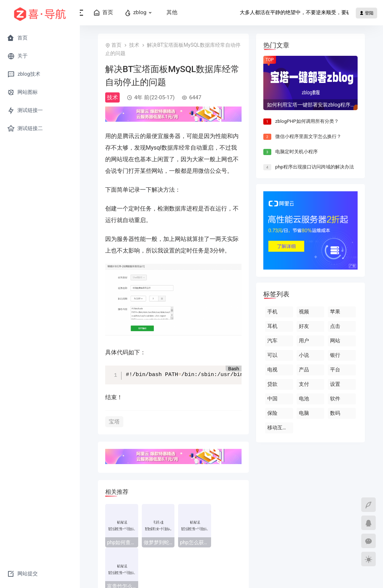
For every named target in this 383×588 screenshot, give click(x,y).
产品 (304, 370)
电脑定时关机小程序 (296, 152)
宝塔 (114, 422)
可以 (272, 355)
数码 (335, 413)
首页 (113, 13)
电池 (304, 399)
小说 (304, 355)
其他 (182, 12)
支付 (304, 384)
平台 (335, 370)
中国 (272, 399)
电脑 (304, 413)
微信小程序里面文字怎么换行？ (308, 136)
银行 (335, 355)
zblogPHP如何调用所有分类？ (307, 121)
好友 (304, 326)
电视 (272, 370)
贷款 (272, 384)
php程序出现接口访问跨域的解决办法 (315, 167)
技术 (134, 45)
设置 (335, 384)
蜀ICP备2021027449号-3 (242, 575)
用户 (304, 341)
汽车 (272, 341)
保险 (272, 413)
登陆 (366, 13)
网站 (335, 341)
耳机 (272, 326)
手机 (272, 312)
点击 (335, 326)
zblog (150, 13)
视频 (304, 312)
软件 (335, 399)
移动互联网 (280, 428)
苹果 (335, 312)
